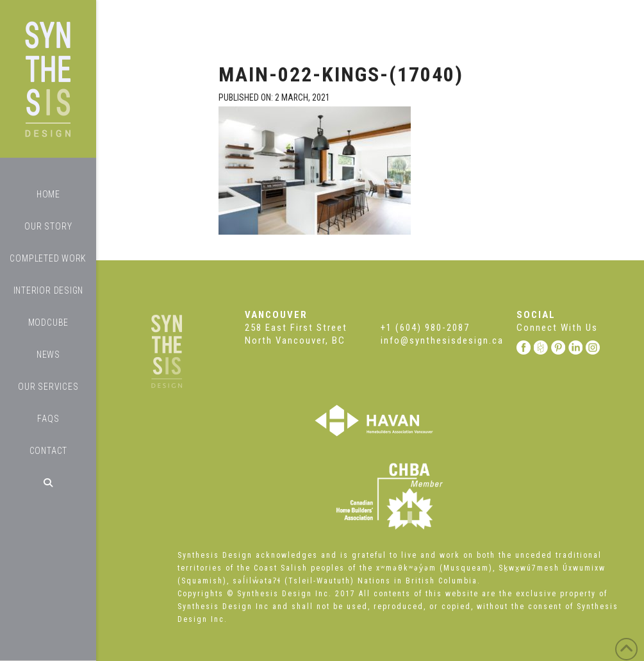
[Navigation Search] (48, 483)
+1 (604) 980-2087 (425, 328)
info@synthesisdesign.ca (442, 340)
